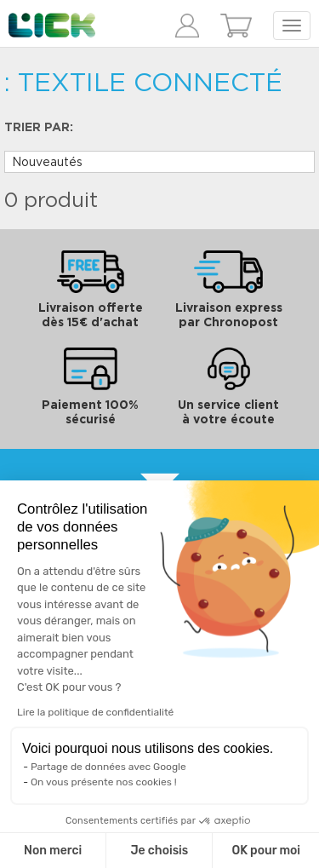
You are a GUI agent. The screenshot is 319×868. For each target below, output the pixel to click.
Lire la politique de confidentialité (95, 712)
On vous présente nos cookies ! (104, 782)
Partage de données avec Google (108, 767)
